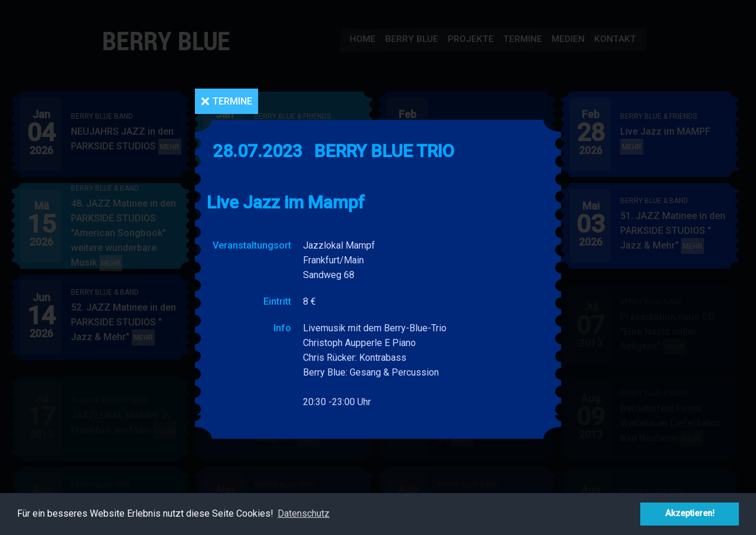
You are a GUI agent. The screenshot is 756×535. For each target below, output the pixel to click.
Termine (232, 101)
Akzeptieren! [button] (690, 513)
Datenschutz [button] (304, 513)
